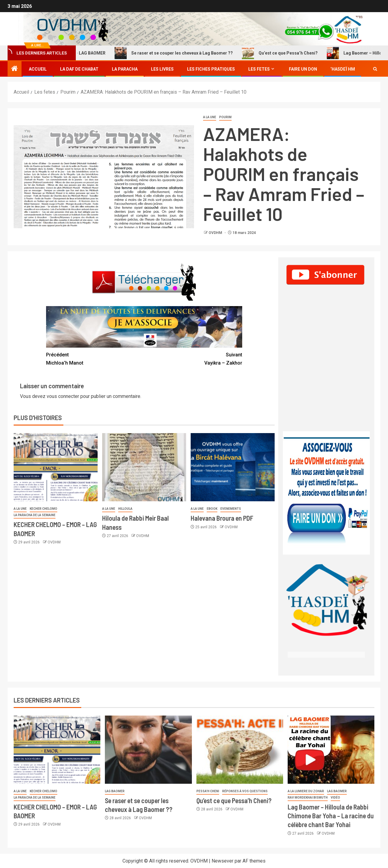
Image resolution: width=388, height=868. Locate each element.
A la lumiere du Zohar (306, 791)
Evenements (231, 509)
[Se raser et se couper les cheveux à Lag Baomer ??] (148, 750)
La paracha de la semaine (35, 515)
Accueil (38, 69)
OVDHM (216, 233)
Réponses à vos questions (245, 791)
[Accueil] (15, 69)
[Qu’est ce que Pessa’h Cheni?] (240, 750)
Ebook (212, 509)
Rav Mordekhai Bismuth (308, 798)
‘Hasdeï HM (343, 69)
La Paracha (125, 69)
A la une (210, 117)
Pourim (225, 117)
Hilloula (125, 509)
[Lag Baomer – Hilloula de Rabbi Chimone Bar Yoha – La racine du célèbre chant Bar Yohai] (331, 750)
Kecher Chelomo (43, 509)
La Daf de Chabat (79, 69)
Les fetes (259, 69)
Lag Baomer (115, 791)
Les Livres (162, 69)
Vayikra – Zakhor (193, 358)
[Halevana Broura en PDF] (233, 467)
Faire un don (303, 69)
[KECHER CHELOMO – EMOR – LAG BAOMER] (56, 467)
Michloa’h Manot (95, 358)
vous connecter (63, 396)
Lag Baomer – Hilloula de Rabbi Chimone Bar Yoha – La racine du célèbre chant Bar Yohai (331, 816)
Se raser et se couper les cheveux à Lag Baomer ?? (180, 53)
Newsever (222, 861)
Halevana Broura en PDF (222, 518)
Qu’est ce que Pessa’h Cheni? (286, 53)
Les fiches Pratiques (211, 69)
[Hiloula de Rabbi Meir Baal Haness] (144, 467)
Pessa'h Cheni (208, 791)
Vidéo (335, 798)
